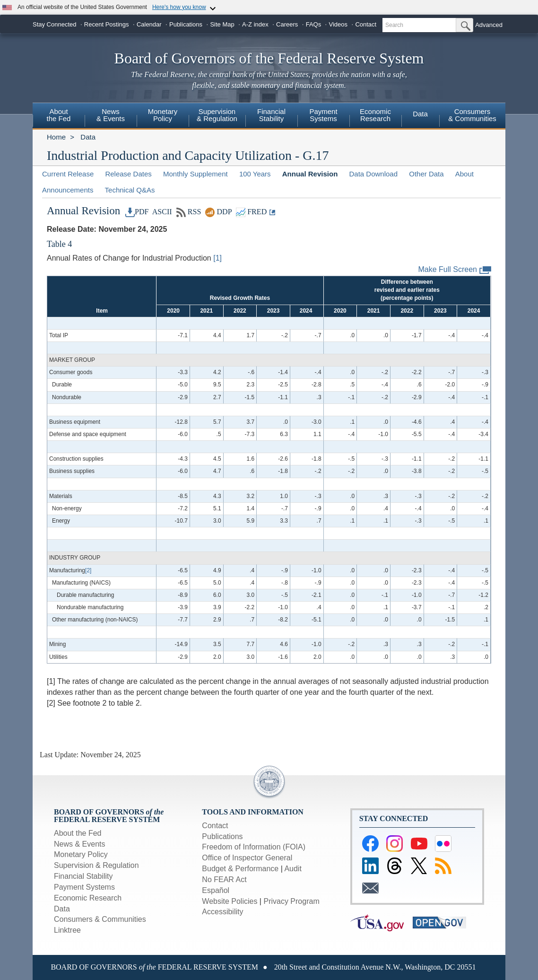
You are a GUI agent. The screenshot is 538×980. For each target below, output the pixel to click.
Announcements (68, 190)
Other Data (426, 174)
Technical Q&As (130, 190)
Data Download (373, 174)
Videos (338, 24)
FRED (251, 212)
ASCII (161, 212)
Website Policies (230, 901)
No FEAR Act (224, 879)
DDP (218, 212)
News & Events (79, 844)
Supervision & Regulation (96, 865)
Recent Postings (107, 24)
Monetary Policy (81, 854)
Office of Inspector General (247, 858)
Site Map (222, 24)
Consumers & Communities (472, 115)
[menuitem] (59, 116)
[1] (217, 258)
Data (420, 114)
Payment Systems (84, 887)
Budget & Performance (240, 869)
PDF (137, 212)
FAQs (314, 24)
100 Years (255, 174)
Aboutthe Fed (59, 115)
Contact (366, 24)
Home (56, 137)
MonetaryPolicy (163, 115)
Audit (293, 869)
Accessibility (222, 912)
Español (216, 890)
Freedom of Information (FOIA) (254, 847)
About (464, 174)
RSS (189, 212)
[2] (88, 570)
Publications (186, 24)
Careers (287, 24)
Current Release (68, 174)
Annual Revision (310, 174)
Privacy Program (291, 901)
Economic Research (88, 898)
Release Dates (128, 174)
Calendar (149, 24)
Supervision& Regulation (217, 115)
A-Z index (255, 24)
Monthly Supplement (195, 174)
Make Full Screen (455, 270)
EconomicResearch (375, 115)
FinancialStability (271, 115)
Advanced (489, 25)
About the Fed (78, 833)
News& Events (111, 115)
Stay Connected (55, 24)
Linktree (67, 930)
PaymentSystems (323, 115)
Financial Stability (83, 876)
